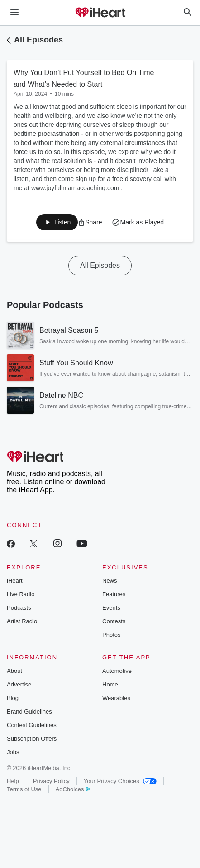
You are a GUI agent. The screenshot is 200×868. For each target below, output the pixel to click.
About (14, 671)
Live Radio (21, 594)
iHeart (15, 581)
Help (13, 781)
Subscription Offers (32, 739)
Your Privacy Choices (120, 781)
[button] (90, 222)
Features (114, 594)
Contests (114, 621)
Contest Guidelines (32, 725)
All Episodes (38, 40)
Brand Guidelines (29, 712)
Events (111, 608)
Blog (13, 698)
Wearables (116, 698)
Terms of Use (24, 789)
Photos (111, 635)
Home (110, 684)
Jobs (13, 752)
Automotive (117, 671)
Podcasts (19, 608)
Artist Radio (22, 621)
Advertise (19, 684)
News (110, 581)
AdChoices (73, 789)
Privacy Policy (51, 781)
